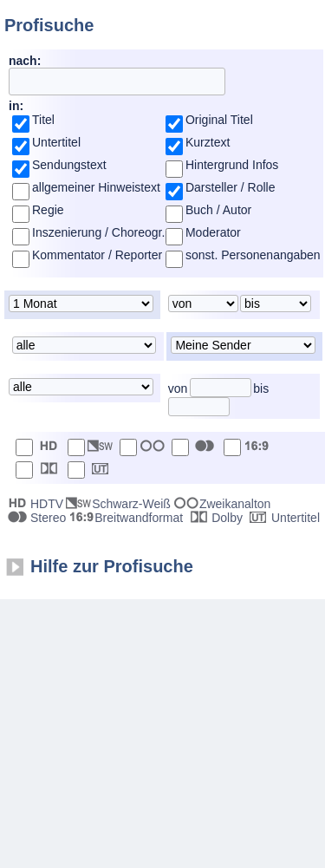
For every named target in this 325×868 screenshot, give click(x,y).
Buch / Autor (218, 210)
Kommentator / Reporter (97, 255)
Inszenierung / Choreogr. (98, 232)
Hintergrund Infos (232, 165)
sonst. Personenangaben (253, 255)
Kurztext (208, 142)
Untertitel (56, 142)
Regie (48, 210)
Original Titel (219, 120)
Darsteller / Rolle (230, 187)
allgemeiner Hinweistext (96, 187)
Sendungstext (69, 165)
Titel (43, 120)
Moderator (213, 232)
